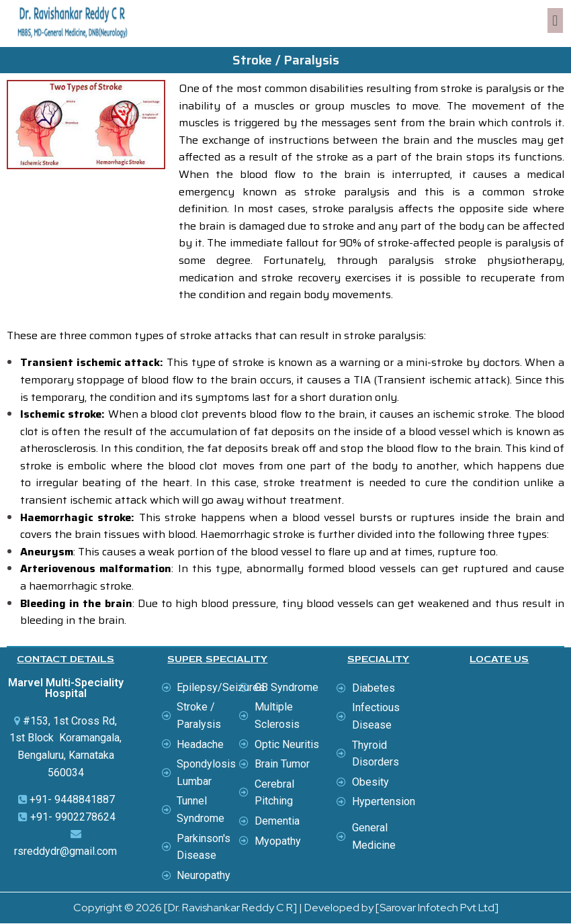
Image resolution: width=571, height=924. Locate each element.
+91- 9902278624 (73, 817)
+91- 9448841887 (72, 799)
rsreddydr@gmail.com (65, 851)
